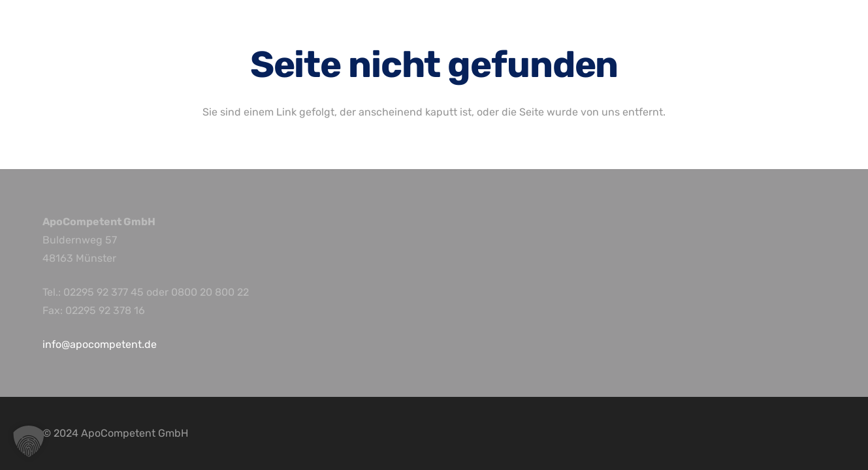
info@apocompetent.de (100, 344)
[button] (29, 441)
